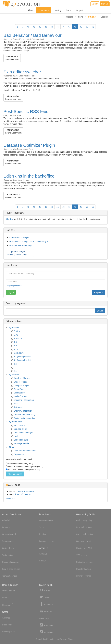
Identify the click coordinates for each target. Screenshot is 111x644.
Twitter (45, 597)
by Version (14, 328)
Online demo (8, 548)
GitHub (45, 590)
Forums (6, 598)
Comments (29, 491)
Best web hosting (84, 527)
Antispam (36, 39)
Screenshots (8, 541)
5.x (15, 364)
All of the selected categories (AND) (24, 469)
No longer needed (22, 443)
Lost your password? (14, 286)
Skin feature (19, 393)
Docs (68, 10)
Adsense (6, 618)
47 (69, 27)
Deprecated (19, 454)
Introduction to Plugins (19, 237)
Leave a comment (13, 98)
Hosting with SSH (84, 548)
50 (87, 27)
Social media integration (25, 418)
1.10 (16, 349)
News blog (44, 619)
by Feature (14, 375)
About (31, 10)
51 (93, 27)
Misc (14, 115)
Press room (7, 625)
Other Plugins (20, 389)
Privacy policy (8, 632)
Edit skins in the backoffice (29, 176)
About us (43, 554)
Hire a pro (7, 605)
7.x (15, 371)
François (63, 639)
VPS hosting (82, 555)
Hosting (58, 10)
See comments (12, 58)
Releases (69, 17)
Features (6, 527)
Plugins (92, 17)
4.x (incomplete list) (23, 360)
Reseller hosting (83, 569)
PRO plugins (20, 425)
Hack (42, 39)
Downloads (44, 10)
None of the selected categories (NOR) (26, 467)
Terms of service (10, 576)
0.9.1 (16, 335)
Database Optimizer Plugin (29, 145)
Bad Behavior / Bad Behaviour (33, 35)
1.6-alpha (18, 338)
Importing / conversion (24, 400)
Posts (21, 491)
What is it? (7, 520)
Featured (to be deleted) (22, 39)
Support (79, 10)
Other (11, 447)
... (23, 27)
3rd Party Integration (23, 411)
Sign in (95, 4)
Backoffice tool (24, 76)
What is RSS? (11, 498)
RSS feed (46, 625)
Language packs (47, 541)
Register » (99, 292)
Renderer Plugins (22, 378)
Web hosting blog (84, 520)
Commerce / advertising (25, 414)
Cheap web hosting (85, 534)
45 (58, 27)
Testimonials (8, 555)
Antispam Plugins (22, 386)
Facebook (46, 604)
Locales (104, 17)
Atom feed (46, 632)
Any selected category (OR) (21, 464)
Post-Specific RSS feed (26, 111)
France (88, 576)
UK (82, 576)
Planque (71, 639)
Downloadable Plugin (25, 149)
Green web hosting (85, 541)
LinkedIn (46, 611)
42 (40, 27)
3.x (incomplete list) (23, 357)
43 (46, 27)
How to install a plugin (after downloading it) (29, 242)
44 (52, 27)
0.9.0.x (15, 76)
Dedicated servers (84, 562)
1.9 (15, 346)
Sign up (105, 4)
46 (63, 27)
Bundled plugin (21, 429)
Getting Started (9, 534)
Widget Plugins (21, 382)
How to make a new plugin (21, 245)
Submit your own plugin (19, 253)
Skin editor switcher (22, 72)
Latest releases (46, 520)
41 (34, 27)
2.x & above (19, 353)
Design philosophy (10, 562)
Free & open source (11, 569)
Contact (43, 561)
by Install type (15, 422)
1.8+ (16, 342)
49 (81, 27)
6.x (15, 367)
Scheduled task (21, 440)
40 (28, 27)
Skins (81, 17)
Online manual (9, 591)
